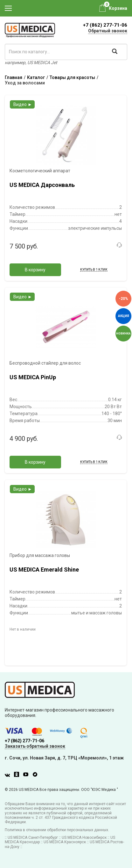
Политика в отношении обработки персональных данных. (57, 830)
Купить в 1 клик (94, 270)
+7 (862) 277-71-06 (105, 25)
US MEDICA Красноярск (65, 842)
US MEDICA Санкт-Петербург (33, 838)
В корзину (35, 270)
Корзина (118, 8)
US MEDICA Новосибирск (84, 838)
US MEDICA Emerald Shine (44, 570)
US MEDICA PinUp (33, 377)
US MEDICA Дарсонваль (42, 185)
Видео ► (23, 104)
